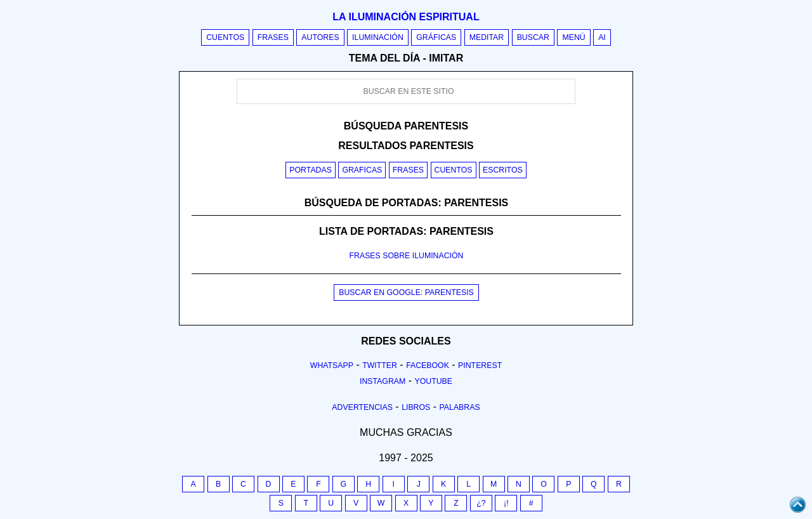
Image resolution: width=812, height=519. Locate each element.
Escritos (503, 170)
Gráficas (436, 37)
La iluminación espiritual (406, 17)
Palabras (460, 407)
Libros (416, 407)
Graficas (362, 170)
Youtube (433, 381)
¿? (481, 503)
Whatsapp (332, 365)
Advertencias (362, 407)
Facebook (428, 365)
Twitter (380, 365)
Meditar (487, 37)
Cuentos (225, 37)
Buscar (533, 37)
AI (602, 37)
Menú (573, 37)
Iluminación (378, 37)
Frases (273, 37)
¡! (506, 503)
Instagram (383, 381)
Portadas (311, 170)
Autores (320, 37)
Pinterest (480, 365)
